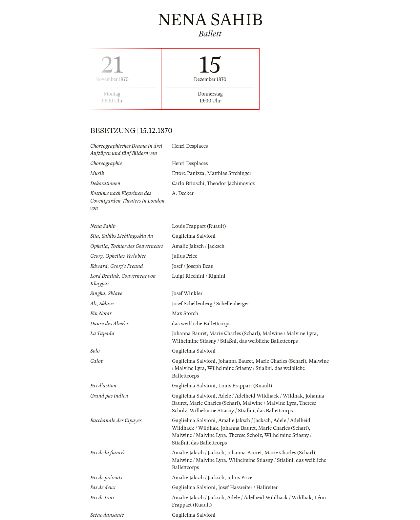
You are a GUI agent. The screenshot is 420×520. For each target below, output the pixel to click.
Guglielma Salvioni (194, 236)
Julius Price (185, 256)
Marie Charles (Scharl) (235, 334)
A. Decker (183, 193)
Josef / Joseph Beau (193, 266)
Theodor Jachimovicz (231, 184)
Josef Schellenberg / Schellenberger (210, 304)
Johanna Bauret (189, 334)
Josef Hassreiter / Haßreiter (248, 487)
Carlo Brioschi (188, 184)
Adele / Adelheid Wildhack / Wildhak (261, 396)
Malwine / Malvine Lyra (290, 334)
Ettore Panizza (188, 173)
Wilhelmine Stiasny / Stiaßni (204, 341)
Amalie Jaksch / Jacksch (198, 246)
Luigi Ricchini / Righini (199, 276)
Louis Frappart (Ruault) (199, 226)
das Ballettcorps (275, 411)
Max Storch (185, 314)
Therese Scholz (245, 435)
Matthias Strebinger (229, 173)
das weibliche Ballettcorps (201, 324)
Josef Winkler (187, 293)
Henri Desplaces (190, 146)
